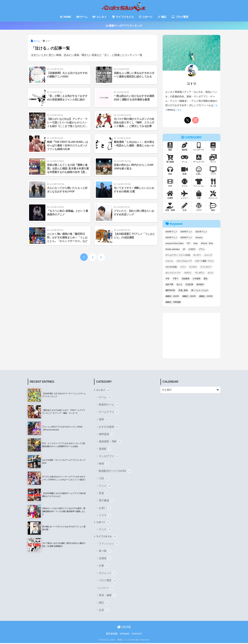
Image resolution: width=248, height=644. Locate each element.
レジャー (106, 589)
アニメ (105, 486)
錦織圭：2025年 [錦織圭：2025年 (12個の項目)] (206, 296)
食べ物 (105, 552)
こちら (181, 110)
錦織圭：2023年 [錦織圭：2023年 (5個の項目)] (172, 296)
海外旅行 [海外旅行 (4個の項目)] (200, 285)
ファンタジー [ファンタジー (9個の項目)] (206, 267)
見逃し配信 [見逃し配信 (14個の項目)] (183, 290)
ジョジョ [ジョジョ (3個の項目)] (169, 261)
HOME (65, 17)
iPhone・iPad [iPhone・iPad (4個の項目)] (207, 243)
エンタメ (100, 17)
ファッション (109, 545)
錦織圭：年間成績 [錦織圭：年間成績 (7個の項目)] (173, 302)
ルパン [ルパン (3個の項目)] (211, 273)
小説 (104, 479)
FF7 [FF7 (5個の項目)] (189, 243)
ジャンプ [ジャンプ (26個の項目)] (208, 255)
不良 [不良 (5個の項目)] (167, 279)
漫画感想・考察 (110, 442)
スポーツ (146, 17)
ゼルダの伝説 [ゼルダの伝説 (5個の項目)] (171, 267)
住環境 (105, 559)
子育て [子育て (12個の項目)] (176, 279)
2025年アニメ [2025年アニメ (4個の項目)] (186, 238)
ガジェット (108, 574)
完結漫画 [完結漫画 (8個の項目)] (185, 279)
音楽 (104, 494)
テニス (105, 530)
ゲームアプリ (109, 412)
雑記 (162, 17)
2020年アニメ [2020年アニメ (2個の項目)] (186, 232)
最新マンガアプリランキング (124, 26)
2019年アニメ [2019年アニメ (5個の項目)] (171, 232)
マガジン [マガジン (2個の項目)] (188, 273)
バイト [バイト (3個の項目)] (183, 267)
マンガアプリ (109, 457)
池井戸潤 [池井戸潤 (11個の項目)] (169, 285)
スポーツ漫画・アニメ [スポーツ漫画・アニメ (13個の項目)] (204, 261)
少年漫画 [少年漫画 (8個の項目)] (196, 279)
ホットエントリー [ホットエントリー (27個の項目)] (173, 273)
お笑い (105, 508)
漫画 (104, 420)
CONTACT (137, 635)
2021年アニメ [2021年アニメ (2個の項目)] (201, 232)
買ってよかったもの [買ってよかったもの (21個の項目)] (200, 290)
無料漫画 (106, 435)
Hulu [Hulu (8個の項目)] (196, 243)
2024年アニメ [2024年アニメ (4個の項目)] (171, 238)
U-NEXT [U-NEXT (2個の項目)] (192, 249)
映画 (104, 464)
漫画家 (105, 449)
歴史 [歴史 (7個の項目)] (205, 279)
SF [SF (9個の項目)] (184, 249)
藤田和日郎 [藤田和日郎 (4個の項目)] (170, 290)
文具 (104, 611)
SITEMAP (125, 635)
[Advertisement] (192, 336)
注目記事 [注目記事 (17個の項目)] (189, 285)
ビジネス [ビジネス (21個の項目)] (193, 267)
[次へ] (101, 257)
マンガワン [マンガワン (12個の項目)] (200, 273)
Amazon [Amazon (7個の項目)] (199, 238)
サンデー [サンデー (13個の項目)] (197, 255)
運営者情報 (112, 635)
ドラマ (105, 516)
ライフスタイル (123, 17)
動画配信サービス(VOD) (115, 472)
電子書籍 (106, 501)
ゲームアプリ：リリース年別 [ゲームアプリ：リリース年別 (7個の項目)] (178, 255)
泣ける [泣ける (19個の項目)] (179, 285)
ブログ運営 (180, 17)
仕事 (104, 567)
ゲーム (82, 17)
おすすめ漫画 (109, 427)
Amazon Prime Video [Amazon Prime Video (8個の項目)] (175, 243)
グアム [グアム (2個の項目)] (202, 249)
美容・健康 (108, 596)
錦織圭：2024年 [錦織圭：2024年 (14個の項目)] (189, 296)
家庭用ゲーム (109, 405)
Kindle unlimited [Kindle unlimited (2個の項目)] (172, 249)
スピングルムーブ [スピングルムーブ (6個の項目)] (184, 261)
